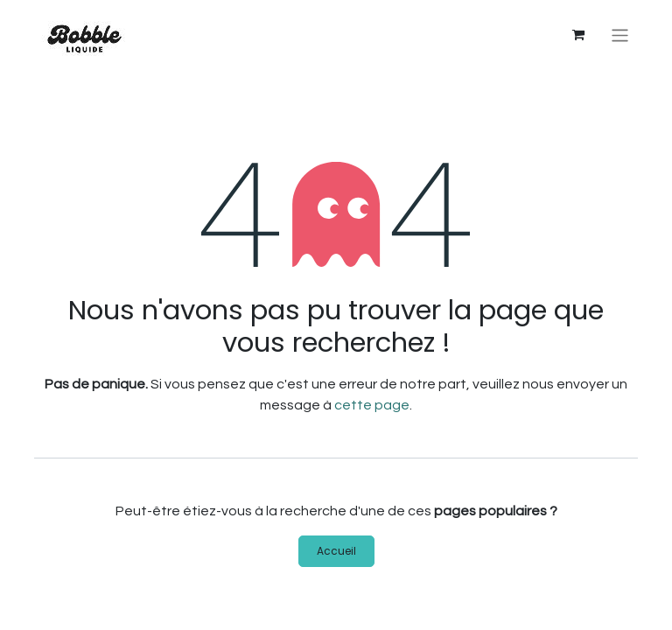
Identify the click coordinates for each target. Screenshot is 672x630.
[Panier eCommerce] (578, 35)
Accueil (336, 551)
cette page (372, 405)
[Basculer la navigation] (620, 35)
